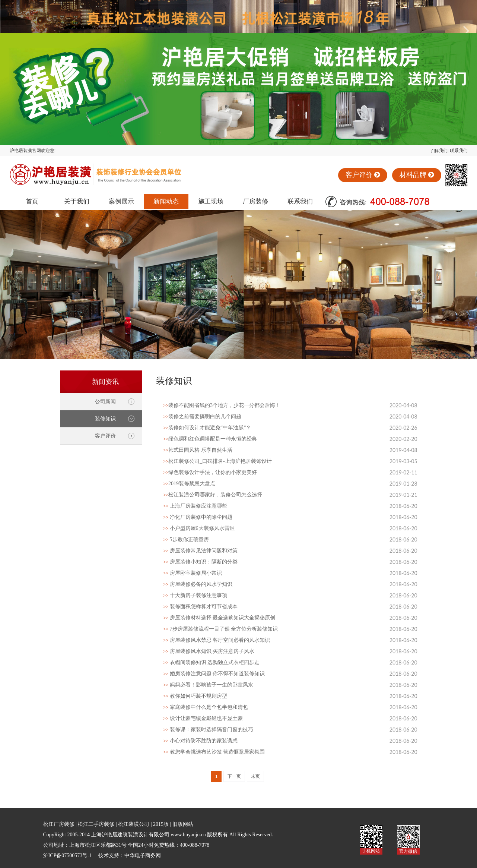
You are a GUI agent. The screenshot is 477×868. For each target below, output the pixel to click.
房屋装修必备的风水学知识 (198, 584)
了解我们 (439, 151)
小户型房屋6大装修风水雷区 (199, 528)
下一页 (234, 776)
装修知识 (105, 419)
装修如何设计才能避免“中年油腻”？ (207, 428)
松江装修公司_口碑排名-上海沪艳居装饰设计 (218, 461)
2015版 (161, 824)
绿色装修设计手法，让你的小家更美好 (210, 472)
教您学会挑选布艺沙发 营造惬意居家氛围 (214, 752)
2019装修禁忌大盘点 (190, 484)
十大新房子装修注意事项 (195, 595)
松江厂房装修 (59, 824)
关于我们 (77, 201)
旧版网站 (183, 824)
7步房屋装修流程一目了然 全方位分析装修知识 (221, 629)
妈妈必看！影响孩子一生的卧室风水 (208, 685)
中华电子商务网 (143, 856)
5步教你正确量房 (186, 539)
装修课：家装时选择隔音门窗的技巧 (208, 730)
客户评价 (363, 175)
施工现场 (211, 201)
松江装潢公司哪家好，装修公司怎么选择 (213, 495)
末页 (255, 776)
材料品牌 (417, 175)
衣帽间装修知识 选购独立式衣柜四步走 (212, 662)
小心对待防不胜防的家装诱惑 (201, 741)
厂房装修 (255, 201)
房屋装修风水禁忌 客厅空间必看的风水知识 (217, 640)
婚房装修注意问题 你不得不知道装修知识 (214, 674)
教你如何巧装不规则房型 (195, 696)
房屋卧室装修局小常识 (193, 573)
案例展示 (121, 201)
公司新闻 (105, 402)
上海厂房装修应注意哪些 (195, 506)
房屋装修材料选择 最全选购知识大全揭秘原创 (220, 618)
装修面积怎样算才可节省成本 (201, 607)
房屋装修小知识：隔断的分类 (201, 562)
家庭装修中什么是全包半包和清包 (206, 707)
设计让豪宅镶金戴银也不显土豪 (203, 718)
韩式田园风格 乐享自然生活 (198, 450)
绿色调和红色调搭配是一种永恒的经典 (210, 439)
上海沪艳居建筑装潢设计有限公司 (130, 835)
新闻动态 (166, 201)
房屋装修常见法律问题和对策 (201, 551)
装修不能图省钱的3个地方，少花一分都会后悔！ (222, 405)
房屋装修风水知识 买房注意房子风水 (209, 651)
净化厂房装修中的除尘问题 (198, 517)
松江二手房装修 (96, 824)
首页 (32, 201)
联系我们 (459, 151)
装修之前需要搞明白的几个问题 (203, 416)
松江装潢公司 (134, 824)
